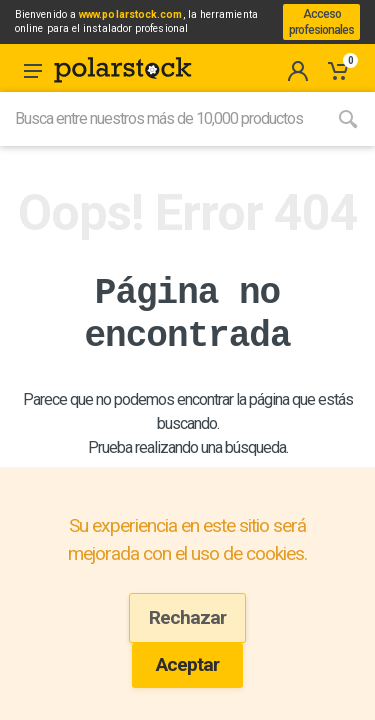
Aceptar (187, 664)
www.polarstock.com (130, 14)
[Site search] (160, 119)
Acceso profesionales (321, 22)
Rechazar (187, 617)
